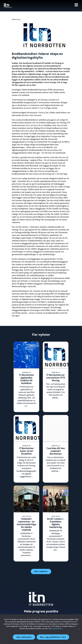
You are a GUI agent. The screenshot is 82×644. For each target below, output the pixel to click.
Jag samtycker (24, 637)
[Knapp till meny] (76, 5)
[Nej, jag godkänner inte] (79, 629)
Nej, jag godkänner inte (53, 637)
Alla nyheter (41, 571)
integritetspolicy (57, 629)
